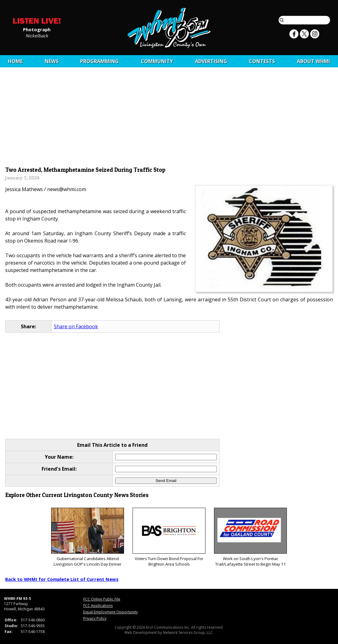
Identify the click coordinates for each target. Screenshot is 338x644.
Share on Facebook (76, 326)
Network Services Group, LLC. (188, 633)
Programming (100, 61)
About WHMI (314, 61)
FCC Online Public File (102, 599)
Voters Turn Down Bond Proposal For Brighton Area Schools (169, 537)
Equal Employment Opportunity (111, 612)
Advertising (211, 61)
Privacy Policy (95, 618)
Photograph (37, 29)
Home (15, 61)
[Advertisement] (169, 119)
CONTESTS (262, 61)
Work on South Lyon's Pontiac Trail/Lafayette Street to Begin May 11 (250, 537)
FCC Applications (98, 606)
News (52, 61)
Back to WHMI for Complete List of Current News (62, 579)
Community (157, 61)
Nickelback (37, 35)
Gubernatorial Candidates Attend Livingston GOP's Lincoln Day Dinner (87, 537)
